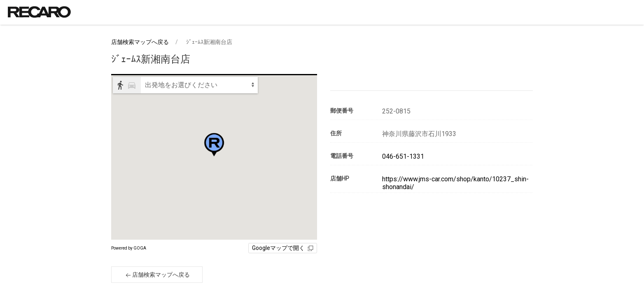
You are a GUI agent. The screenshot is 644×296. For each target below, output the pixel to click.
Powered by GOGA (129, 248)
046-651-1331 (403, 156)
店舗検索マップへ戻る (140, 42)
